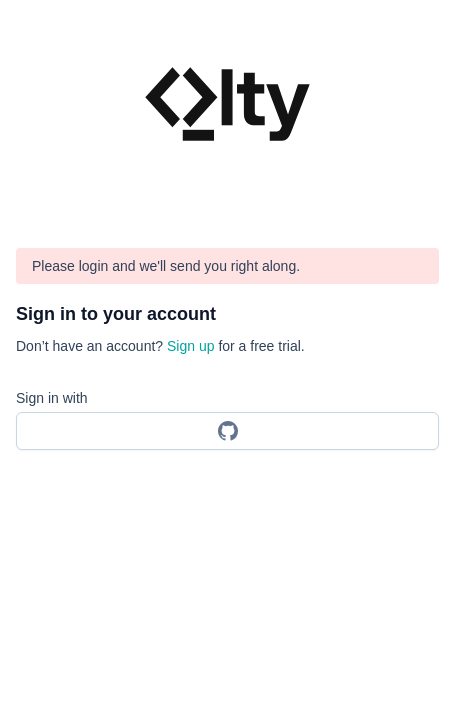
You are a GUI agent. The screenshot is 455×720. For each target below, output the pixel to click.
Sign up (190, 346)
